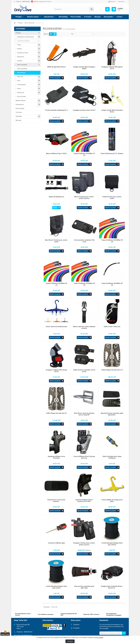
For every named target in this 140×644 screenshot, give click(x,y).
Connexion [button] (121, 2)
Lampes (20, 61)
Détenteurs (21, 57)
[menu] (107, 9)
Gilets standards (22, 65)
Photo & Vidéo (76, 17)
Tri (72, 34)
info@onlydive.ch (27, 634)
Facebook (76, 624)
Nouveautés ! (109, 17)
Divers (19, 89)
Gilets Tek (20, 77)
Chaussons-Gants (23, 53)
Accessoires (21, 73)
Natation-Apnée (33, 17)
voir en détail (99, 637)
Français (112, 2)
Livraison (45, 625)
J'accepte (70, 641)
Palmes (19, 49)
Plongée (19, 17)
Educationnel (49, 17)
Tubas (19, 45)
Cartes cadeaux (24, 148)
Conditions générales (49, 624)
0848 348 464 (28, 631)
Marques (98, 17)
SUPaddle (19, 116)
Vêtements (21, 93)
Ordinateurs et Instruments (25, 37)
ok (124, 632)
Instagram (77, 627)
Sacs (19, 81)
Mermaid (18, 120)
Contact (119, 17)
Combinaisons (21, 85)
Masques (20, 41)
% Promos (88, 17)
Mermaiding (63, 17)
